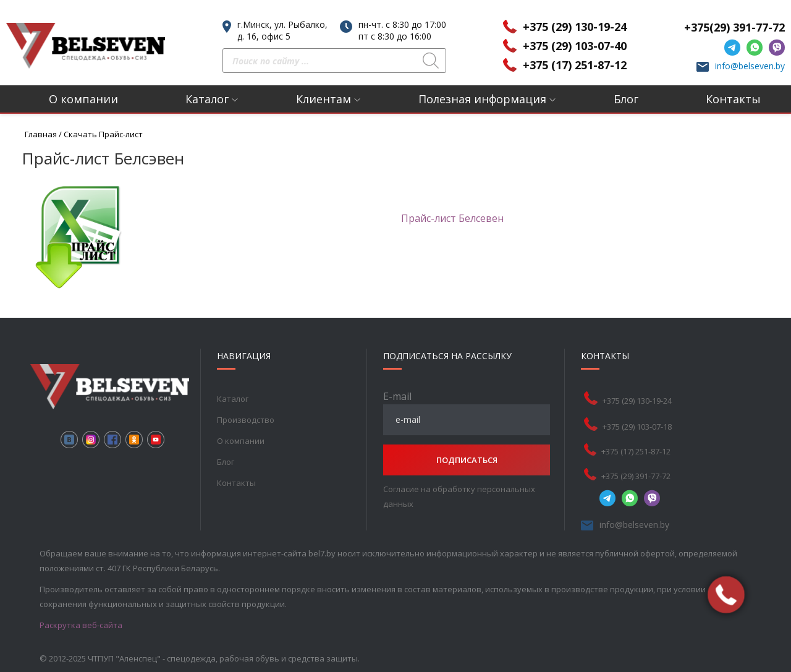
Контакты (733, 99)
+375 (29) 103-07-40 (575, 46)
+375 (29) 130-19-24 (575, 27)
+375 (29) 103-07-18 (637, 427)
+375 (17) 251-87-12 (575, 65)
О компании (83, 99)
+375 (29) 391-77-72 (636, 476)
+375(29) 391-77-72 (734, 27)
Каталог (207, 99)
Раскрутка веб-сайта (81, 625)
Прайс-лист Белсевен (452, 218)
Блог (626, 99)
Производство (246, 420)
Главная (41, 134)
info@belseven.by (750, 66)
